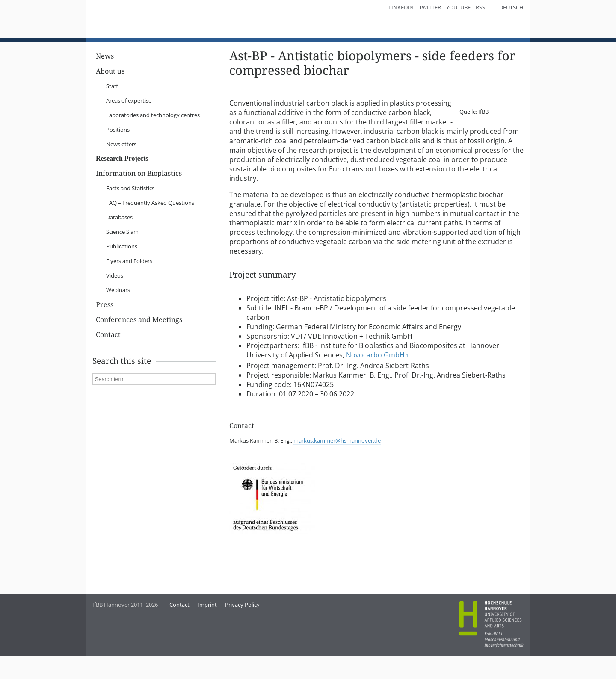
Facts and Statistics (130, 225)
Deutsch (511, 7)
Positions (118, 167)
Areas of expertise (129, 138)
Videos (115, 313)
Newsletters (121, 181)
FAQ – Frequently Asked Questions (150, 240)
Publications (122, 283)
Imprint (207, 642)
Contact (108, 372)
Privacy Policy (242, 642)
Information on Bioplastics (139, 211)
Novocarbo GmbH (375, 401)
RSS (480, 7)
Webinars (118, 327)
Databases (119, 254)
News (105, 93)
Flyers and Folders (129, 298)
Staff (112, 123)
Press (105, 342)
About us (110, 108)
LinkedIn (401, 7)
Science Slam (122, 269)
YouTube (458, 7)
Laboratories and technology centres (153, 152)
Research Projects (122, 196)
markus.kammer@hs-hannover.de (337, 487)
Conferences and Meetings (139, 357)
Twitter (430, 7)
